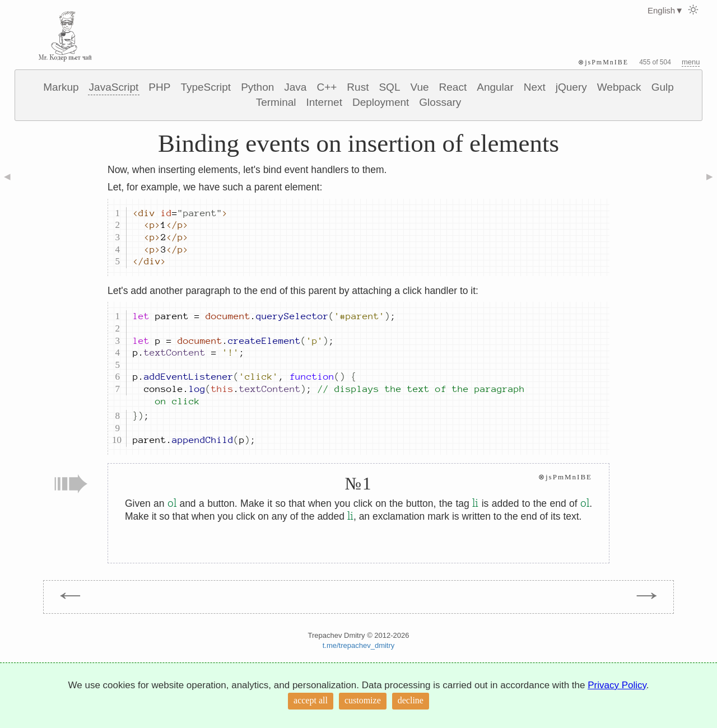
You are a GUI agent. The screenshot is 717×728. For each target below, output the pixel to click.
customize (363, 700)
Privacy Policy (617, 685)
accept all (311, 700)
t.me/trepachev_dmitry (359, 645)
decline (411, 700)
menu (691, 62)
